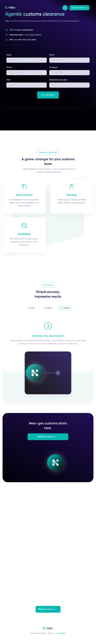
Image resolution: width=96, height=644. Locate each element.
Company (54, 67)
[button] (65, 8)
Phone (9, 67)
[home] (10, 8)
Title (8, 80)
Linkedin (62, 633)
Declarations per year (58, 80)
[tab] (31, 309)
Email (52, 55)
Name (9, 55)
